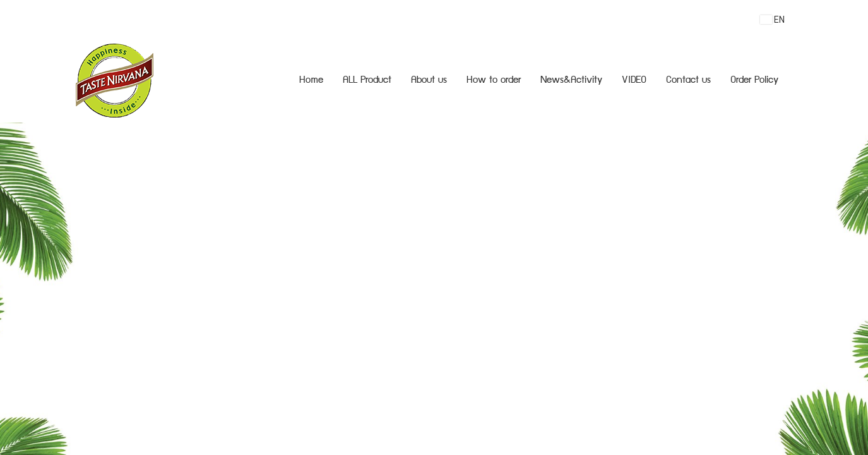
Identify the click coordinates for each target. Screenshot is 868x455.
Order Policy (754, 81)
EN (772, 20)
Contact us (688, 81)
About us (429, 81)
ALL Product (367, 81)
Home (311, 81)
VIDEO (634, 81)
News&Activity (571, 81)
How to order (494, 81)
